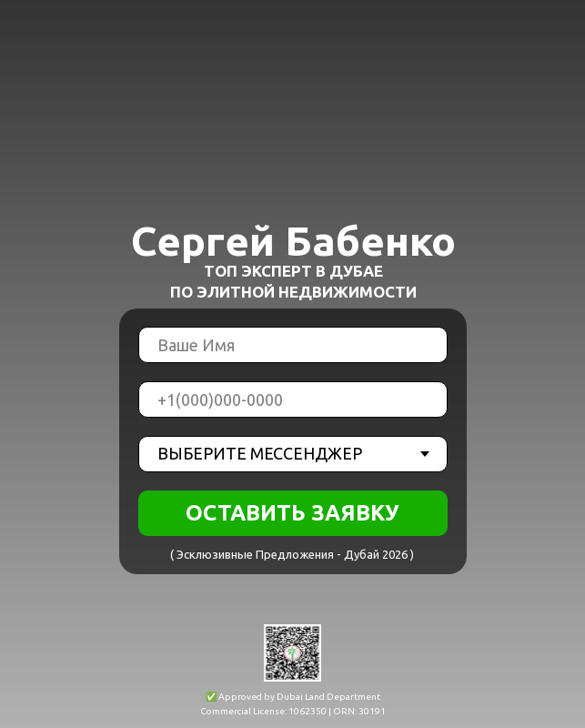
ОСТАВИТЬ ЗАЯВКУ (292, 513)
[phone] (293, 399)
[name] (293, 345)
